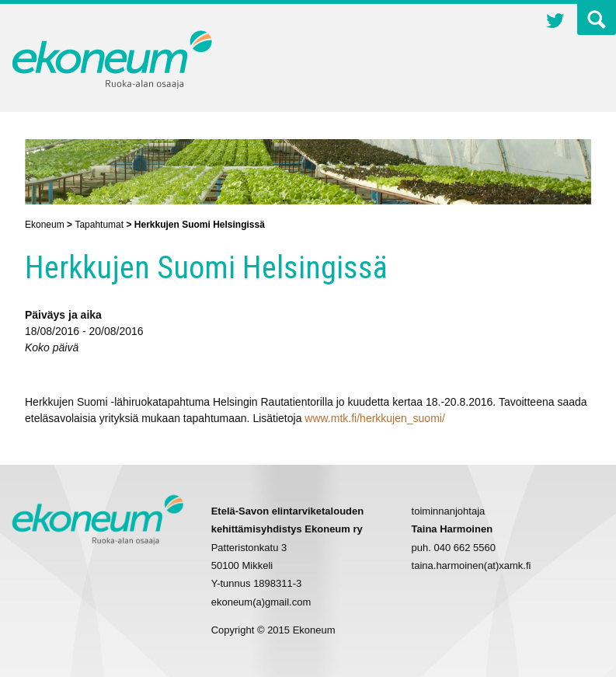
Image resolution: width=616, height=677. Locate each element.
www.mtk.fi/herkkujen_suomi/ (375, 418)
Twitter (555, 23)
